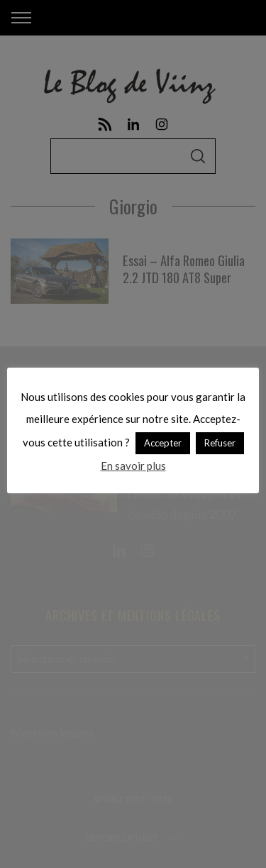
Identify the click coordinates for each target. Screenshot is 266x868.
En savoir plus (133, 466)
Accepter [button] (163, 443)
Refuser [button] (220, 443)
